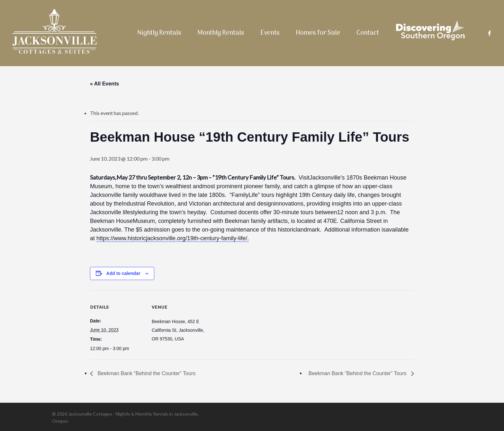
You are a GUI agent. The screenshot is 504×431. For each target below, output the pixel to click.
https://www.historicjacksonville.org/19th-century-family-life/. (173, 238)
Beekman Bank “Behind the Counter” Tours (146, 373)
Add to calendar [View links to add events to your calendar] (123, 273)
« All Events (104, 84)
